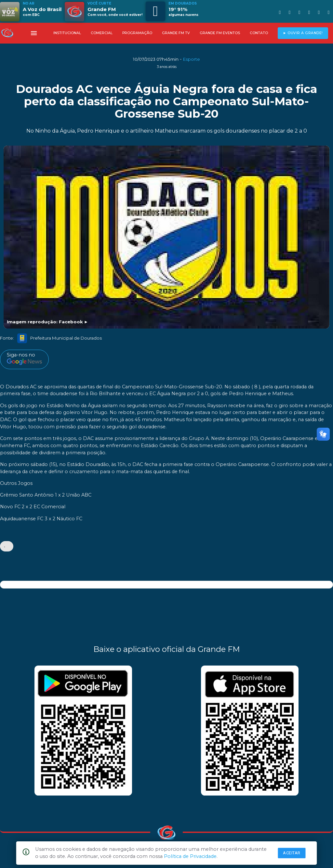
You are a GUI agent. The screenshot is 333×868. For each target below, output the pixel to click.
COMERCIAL (102, 33)
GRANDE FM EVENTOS (220, 33)
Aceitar (292, 853)
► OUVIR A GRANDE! (303, 33)
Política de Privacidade (190, 856)
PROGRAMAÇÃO (137, 33)
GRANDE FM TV (176, 33)
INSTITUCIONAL (67, 33)
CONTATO (259, 33)
